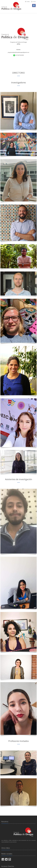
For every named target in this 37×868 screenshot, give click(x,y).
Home (28, 2)
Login (34, 2)
